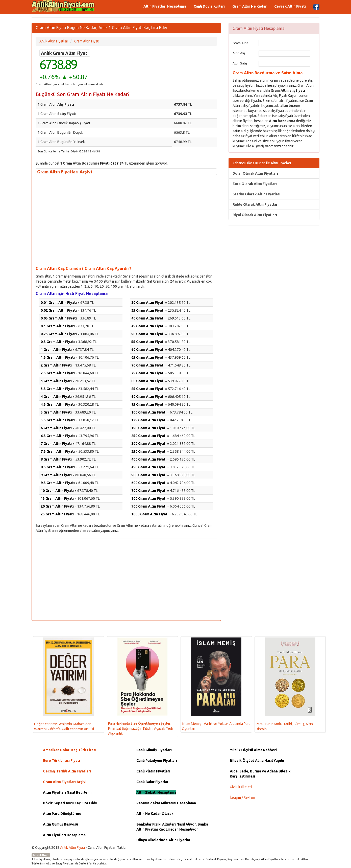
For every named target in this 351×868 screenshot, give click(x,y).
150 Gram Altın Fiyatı (149, 428)
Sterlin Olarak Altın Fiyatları (256, 194)
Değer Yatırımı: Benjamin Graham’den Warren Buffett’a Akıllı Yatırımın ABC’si (64, 684)
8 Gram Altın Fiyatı (56, 459)
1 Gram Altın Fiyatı (56, 350)
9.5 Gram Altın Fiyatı (58, 483)
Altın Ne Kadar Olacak (155, 814)
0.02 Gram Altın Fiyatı (59, 310)
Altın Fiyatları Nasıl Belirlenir (67, 792)
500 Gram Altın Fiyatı (149, 475)
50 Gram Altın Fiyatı (148, 334)
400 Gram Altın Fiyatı (149, 459)
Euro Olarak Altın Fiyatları (255, 184)
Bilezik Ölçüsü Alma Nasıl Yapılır (257, 761)
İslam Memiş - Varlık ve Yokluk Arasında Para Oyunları (216, 684)
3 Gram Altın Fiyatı (56, 381)
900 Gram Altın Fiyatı (149, 506)
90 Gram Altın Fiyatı (148, 397)
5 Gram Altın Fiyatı (56, 412)
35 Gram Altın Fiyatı (148, 310)
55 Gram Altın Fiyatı (148, 342)
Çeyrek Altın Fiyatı (290, 6)
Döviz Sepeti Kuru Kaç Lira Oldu (70, 803)
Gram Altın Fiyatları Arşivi (65, 172)
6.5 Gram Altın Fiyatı (58, 436)
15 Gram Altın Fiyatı (57, 498)
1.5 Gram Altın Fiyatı (58, 357)
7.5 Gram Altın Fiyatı (58, 451)
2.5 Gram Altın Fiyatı (58, 373)
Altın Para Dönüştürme (62, 814)
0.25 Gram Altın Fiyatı (59, 334)
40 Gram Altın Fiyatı (148, 318)
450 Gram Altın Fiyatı (149, 467)
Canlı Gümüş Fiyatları (154, 750)
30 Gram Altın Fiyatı (148, 303)
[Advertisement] (126, 221)
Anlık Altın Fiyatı (72, 848)
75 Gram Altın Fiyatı (148, 373)
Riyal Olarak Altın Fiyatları (255, 215)
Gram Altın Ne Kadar (249, 6)
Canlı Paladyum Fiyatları (157, 761)
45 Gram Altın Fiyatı (148, 326)
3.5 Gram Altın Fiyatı (58, 389)
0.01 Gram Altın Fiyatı (59, 303)
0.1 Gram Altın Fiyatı (58, 326)
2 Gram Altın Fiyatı (56, 365)
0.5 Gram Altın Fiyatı (58, 342)
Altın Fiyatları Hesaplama (165, 6)
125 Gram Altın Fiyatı (149, 420)
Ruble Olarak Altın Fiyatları (256, 204)
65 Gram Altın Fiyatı (148, 357)
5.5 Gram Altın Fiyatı (58, 420)
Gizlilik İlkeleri (241, 787)
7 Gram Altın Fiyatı (56, 444)
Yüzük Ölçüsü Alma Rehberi (253, 750)
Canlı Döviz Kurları (209, 6)
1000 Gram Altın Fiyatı (150, 514)
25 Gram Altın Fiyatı (57, 514)
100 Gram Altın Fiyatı (149, 412)
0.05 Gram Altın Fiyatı (59, 318)
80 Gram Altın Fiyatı (148, 381)
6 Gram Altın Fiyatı (56, 428)
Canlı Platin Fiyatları (153, 771)
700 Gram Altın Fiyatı (149, 491)
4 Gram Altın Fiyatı (56, 397)
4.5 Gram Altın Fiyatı (58, 404)
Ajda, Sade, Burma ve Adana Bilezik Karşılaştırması (260, 774)
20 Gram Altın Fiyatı (57, 506)
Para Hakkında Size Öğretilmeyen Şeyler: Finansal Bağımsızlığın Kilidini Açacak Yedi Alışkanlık (140, 687)
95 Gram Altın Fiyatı (148, 404)
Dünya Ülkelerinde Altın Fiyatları (164, 840)
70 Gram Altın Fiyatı (148, 365)
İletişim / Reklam (242, 797)
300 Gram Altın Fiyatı (149, 444)
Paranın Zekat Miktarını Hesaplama (166, 803)
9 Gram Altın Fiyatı (56, 475)
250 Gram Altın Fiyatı (149, 436)
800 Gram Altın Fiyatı (149, 498)
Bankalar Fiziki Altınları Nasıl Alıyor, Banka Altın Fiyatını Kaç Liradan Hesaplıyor (172, 827)
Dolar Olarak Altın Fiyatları (255, 173)
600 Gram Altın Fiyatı (149, 483)
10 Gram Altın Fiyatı (57, 491)
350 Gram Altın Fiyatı (149, 451)
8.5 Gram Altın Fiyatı (58, 467)
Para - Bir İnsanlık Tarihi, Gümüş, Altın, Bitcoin (286, 684)
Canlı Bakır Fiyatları (153, 782)
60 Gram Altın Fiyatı (148, 350)
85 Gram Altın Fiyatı (148, 389)
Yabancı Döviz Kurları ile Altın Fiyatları (262, 163)
